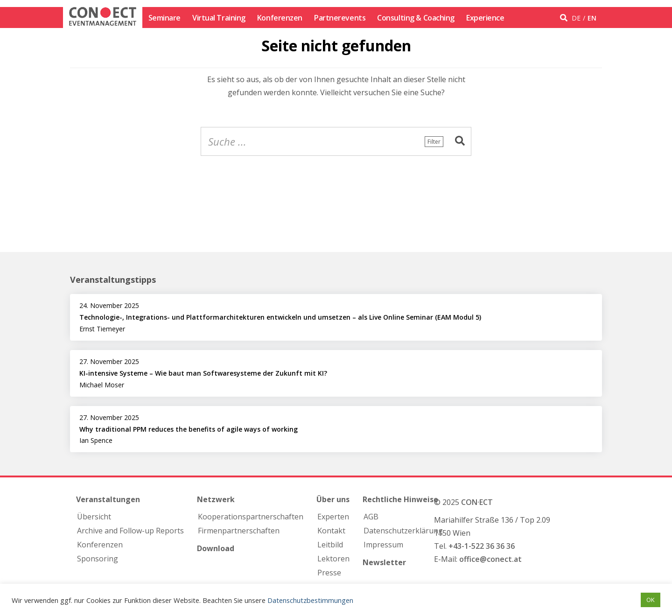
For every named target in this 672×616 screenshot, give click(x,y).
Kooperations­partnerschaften (251, 517)
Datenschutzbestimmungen (310, 600)
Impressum (383, 545)
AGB (371, 517)
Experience (485, 18)
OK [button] (651, 600)
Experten (333, 517)
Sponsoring (98, 559)
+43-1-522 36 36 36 (482, 546)
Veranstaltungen (108, 499)
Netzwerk (216, 499)
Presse (329, 573)
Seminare (164, 18)
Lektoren (333, 559)
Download (216, 548)
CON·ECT (477, 502)
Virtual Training (219, 18)
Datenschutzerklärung (403, 531)
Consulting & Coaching (416, 18)
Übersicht (94, 517)
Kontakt (331, 531)
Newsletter (384, 562)
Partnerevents (340, 18)
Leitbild (330, 545)
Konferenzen (280, 18)
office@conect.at (490, 559)
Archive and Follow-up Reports (130, 531)
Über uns (333, 499)
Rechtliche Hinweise (400, 499)
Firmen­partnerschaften (239, 531)
